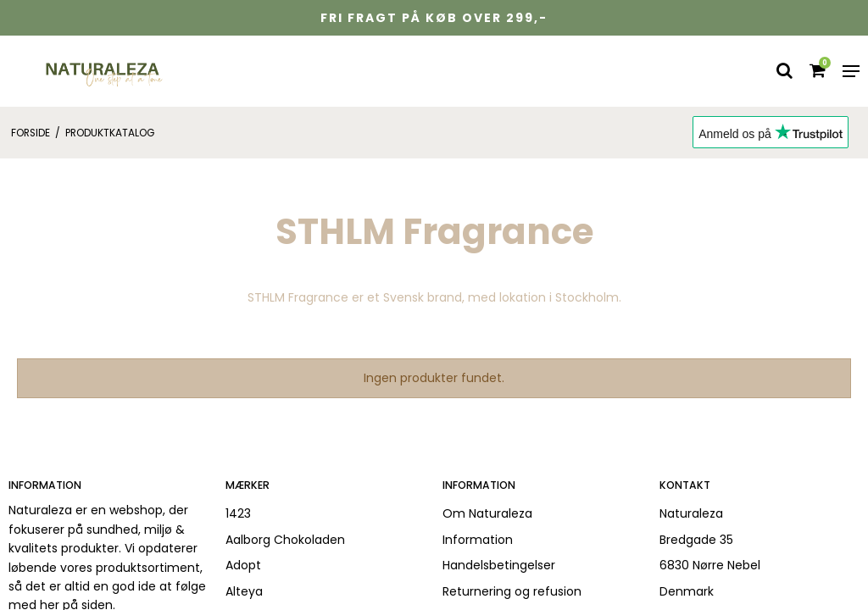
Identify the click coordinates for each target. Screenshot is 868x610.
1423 (238, 513)
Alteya (244, 591)
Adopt (243, 565)
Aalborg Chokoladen (285, 540)
